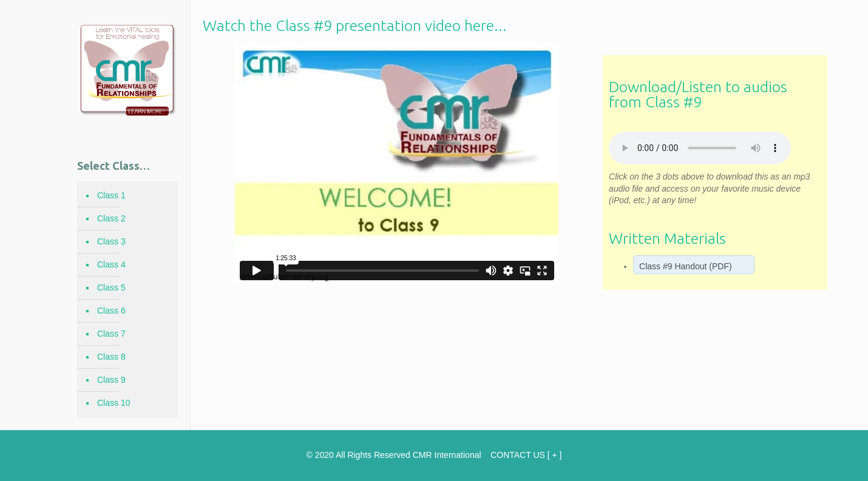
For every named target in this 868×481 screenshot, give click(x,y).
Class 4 (111, 264)
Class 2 (111, 218)
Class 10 (114, 403)
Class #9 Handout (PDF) (686, 266)
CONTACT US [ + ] (526, 455)
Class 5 (111, 288)
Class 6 (111, 311)
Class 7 (111, 334)
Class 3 (111, 241)
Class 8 (111, 357)
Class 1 (111, 195)
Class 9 (111, 380)
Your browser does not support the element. (700, 148)
